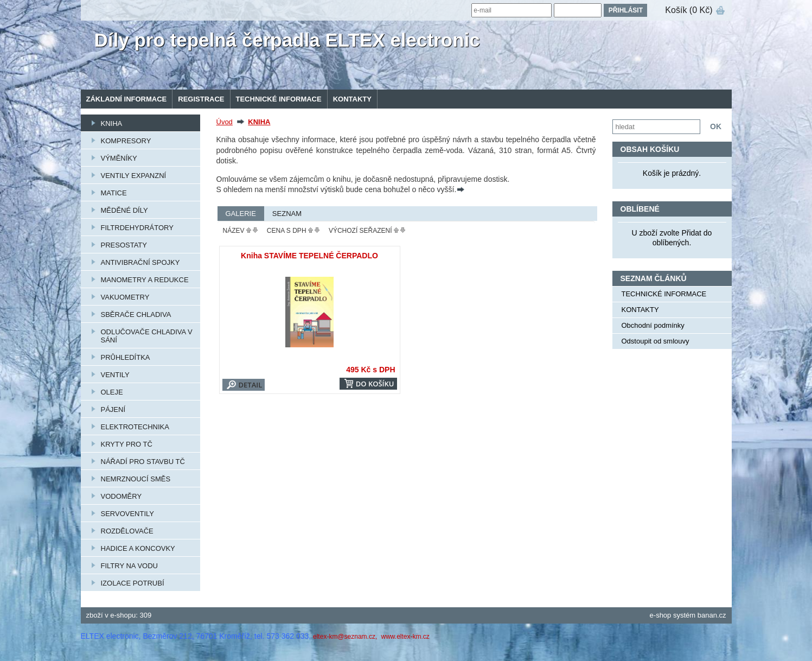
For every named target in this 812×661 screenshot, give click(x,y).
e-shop (661, 615)
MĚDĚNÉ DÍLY (124, 210)
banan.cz (712, 615)
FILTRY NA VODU (129, 566)
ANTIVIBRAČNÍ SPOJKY (140, 262)
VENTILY (115, 375)
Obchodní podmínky (653, 325)
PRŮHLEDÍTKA (126, 357)
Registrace (201, 99)
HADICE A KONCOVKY (138, 548)
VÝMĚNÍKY (119, 158)
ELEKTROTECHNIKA (135, 427)
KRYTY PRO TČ (127, 444)
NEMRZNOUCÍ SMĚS (136, 479)
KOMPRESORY (126, 141)
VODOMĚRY (122, 496)
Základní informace (127, 99)
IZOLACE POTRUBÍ (133, 583)
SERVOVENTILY (128, 514)
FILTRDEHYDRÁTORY (137, 228)
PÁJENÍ (113, 409)
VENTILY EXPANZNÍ (134, 176)
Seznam (287, 214)
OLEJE (112, 392)
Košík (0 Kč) (689, 10)
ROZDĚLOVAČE (127, 531)
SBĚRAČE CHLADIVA (136, 314)
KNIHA (112, 123)
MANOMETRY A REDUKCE (145, 280)
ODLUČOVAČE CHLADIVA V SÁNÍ (147, 336)
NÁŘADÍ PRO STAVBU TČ (143, 462)
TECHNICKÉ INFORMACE (279, 99)
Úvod (225, 122)
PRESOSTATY (124, 245)
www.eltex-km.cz (405, 637)
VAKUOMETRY (125, 297)
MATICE (114, 193)
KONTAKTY (352, 99)
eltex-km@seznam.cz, (346, 637)
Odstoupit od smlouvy (656, 341)
